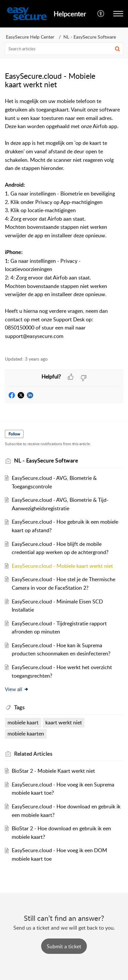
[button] (101, 14)
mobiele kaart (23, 722)
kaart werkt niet (64, 722)
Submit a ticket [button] (64, 946)
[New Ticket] (64, 946)
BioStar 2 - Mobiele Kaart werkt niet (53, 771)
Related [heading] (33, 754)
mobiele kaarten (26, 734)
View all (17, 689)
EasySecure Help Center (30, 37)
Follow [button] (14, 434)
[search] (64, 49)
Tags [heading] (19, 707)
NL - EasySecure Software (90, 37)
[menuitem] (101, 14)
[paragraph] (64, 223)
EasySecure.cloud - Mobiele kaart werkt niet (62, 566)
